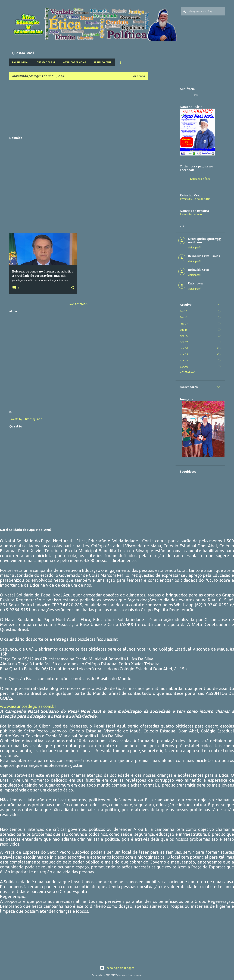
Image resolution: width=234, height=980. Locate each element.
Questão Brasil (46, 62)
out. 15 (184, 330)
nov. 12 (184, 361)
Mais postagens (79, 304)
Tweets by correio (191, 214)
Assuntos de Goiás (75, 62)
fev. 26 (184, 317)
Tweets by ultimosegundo (26, 419)
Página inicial (21, 62)
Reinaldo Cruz (103, 62)
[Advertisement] (79, 108)
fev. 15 (183, 311)
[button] (72, 288)
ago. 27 (184, 336)
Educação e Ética (200, 179)
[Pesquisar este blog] (206, 11)
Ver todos (139, 76)
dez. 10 (184, 348)
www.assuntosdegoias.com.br (28, 706)
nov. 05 (184, 367)
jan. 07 (184, 324)
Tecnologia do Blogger (117, 968)
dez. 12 (184, 342)
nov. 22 (184, 354)
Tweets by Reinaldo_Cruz (195, 199)
